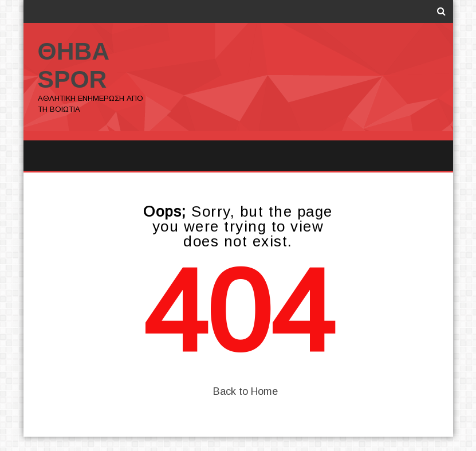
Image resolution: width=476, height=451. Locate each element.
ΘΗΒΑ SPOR (74, 65)
